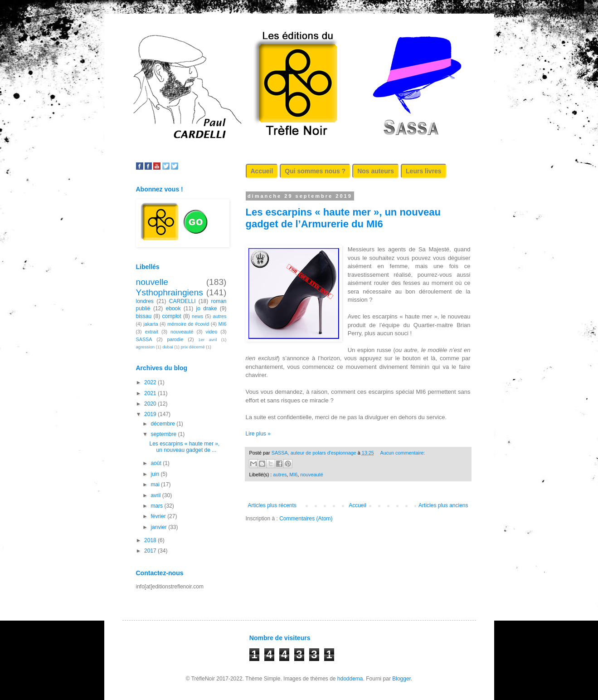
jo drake (207, 308)
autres (280, 475)
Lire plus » (258, 434)
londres (145, 301)
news (197, 316)
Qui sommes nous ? (315, 171)
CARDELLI (182, 301)
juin (156, 474)
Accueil (262, 171)
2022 (151, 382)
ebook (173, 308)
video (212, 332)
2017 (151, 551)
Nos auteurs (376, 171)
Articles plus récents (272, 505)
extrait (152, 332)
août (157, 463)
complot (172, 316)
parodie (175, 339)
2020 (151, 404)
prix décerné (193, 347)
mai (156, 485)
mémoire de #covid (188, 324)
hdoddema (350, 679)
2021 (151, 393)
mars (157, 506)
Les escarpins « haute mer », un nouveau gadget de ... (184, 447)
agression (146, 347)
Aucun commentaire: (403, 453)
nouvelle (152, 282)
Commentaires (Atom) (306, 519)
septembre (164, 434)
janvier (159, 527)
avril (156, 495)
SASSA (144, 339)
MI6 (293, 475)
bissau (144, 316)
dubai (168, 347)
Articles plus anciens (443, 505)
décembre (163, 424)
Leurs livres (424, 171)
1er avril (207, 340)
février (159, 516)
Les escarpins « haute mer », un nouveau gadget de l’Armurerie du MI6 (343, 218)
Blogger (401, 679)
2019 (151, 414)
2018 (151, 540)
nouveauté (311, 475)
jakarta (151, 324)
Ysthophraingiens (170, 292)
